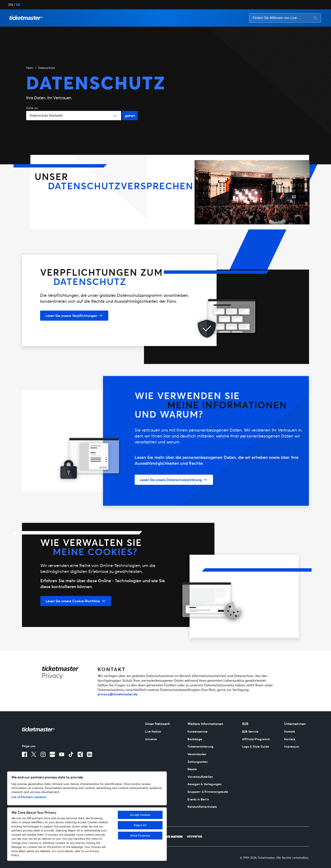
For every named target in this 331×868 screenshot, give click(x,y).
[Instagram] (43, 754)
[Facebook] (24, 754)
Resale (192, 769)
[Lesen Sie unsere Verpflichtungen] (74, 316)
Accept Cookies (140, 815)
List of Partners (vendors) (29, 797)
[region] (87, 816)
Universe (151, 739)
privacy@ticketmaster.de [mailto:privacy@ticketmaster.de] (117, 694)
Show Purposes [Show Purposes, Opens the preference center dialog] (140, 835)
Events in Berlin (198, 799)
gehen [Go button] (130, 115)
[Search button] (315, 18)
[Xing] (80, 754)
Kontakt (290, 731)
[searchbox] (285, 18)
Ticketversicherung (200, 746)
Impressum (292, 746)
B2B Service (250, 731)
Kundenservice (198, 731)
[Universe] (195, 836)
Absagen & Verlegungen (204, 784)
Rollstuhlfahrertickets (202, 807)
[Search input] (278, 18)
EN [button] (11, 5)
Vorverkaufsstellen (200, 777)
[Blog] (52, 754)
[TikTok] (71, 754)
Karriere (290, 739)
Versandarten (197, 754)
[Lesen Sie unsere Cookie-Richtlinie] (76, 601)
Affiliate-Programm (256, 739)
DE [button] (18, 5)
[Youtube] (62, 754)
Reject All (140, 825)
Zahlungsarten (198, 762)
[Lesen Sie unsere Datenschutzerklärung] (174, 480)
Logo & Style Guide (256, 746)
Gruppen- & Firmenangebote (208, 792)
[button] (26, 18)
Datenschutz (47, 68)
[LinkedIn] (90, 754)
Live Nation (153, 731)
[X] (34, 754)
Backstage (195, 739)
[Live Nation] (173, 836)
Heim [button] (30, 68)
